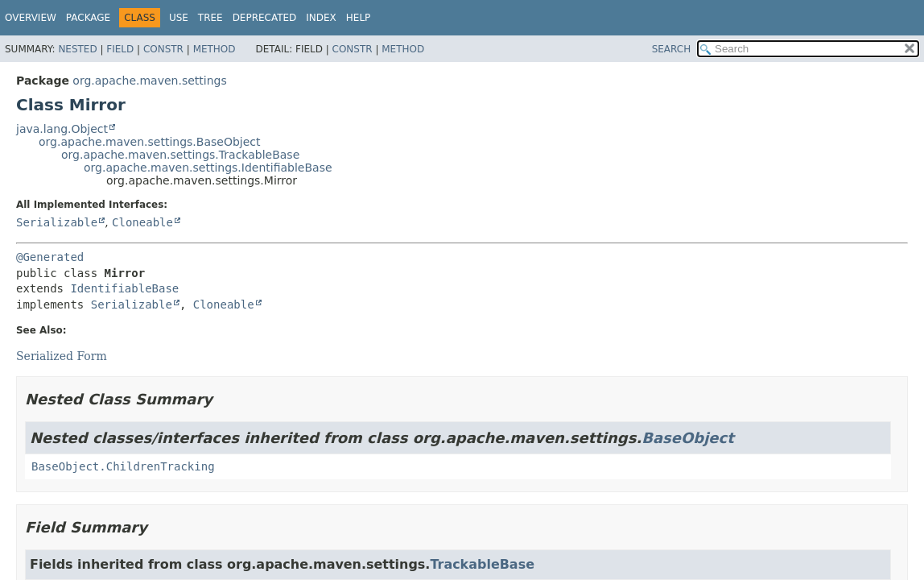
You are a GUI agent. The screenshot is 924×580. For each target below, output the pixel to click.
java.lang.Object (62, 129)
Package (88, 18)
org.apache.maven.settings (149, 81)
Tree (210, 18)
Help (359, 18)
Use (179, 18)
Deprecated (265, 18)
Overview (31, 18)
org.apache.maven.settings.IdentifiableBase (208, 168)
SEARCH (672, 49)
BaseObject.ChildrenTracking (123, 466)
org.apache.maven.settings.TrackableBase (180, 155)
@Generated (50, 257)
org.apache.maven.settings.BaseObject (150, 142)
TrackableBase (482, 564)
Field (120, 49)
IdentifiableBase (124, 288)
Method (214, 49)
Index (321, 18)
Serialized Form (62, 356)
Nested (77, 49)
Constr (163, 49)
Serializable (57, 222)
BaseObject (688, 438)
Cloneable (142, 222)
